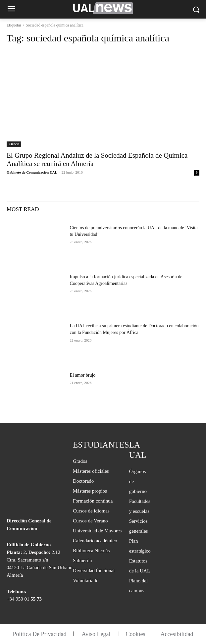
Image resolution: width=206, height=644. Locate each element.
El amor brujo (83, 375)
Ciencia (14, 144)
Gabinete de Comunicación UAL (32, 172)
